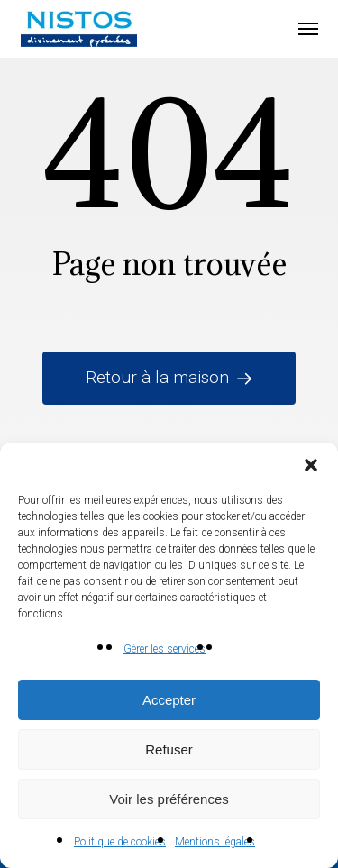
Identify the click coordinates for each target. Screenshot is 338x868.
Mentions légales (215, 842)
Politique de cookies (120, 842)
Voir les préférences (169, 799)
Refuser (169, 749)
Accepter (169, 700)
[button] (311, 465)
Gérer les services (164, 649)
